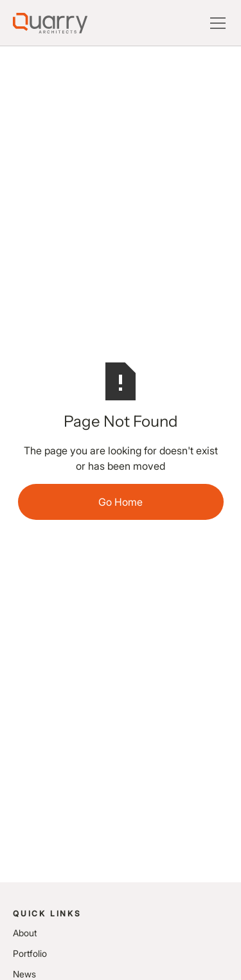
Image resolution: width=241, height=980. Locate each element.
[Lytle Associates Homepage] (50, 23)
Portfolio (30, 953)
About (25, 933)
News (24, 974)
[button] (215, 23)
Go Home (121, 502)
